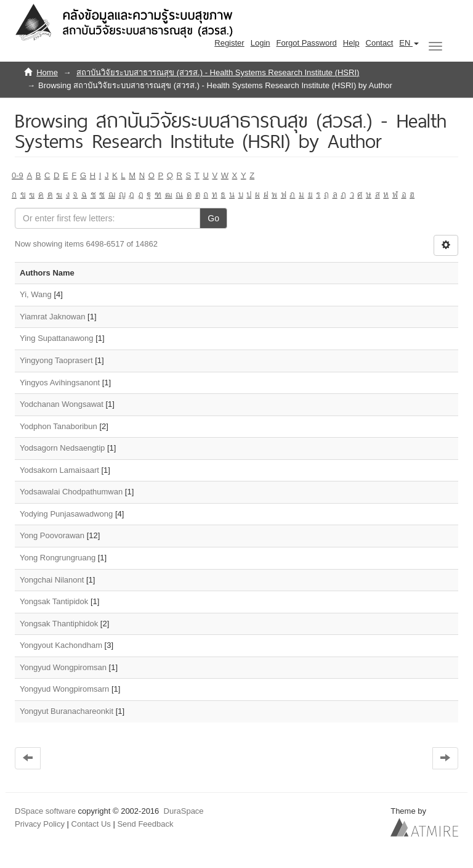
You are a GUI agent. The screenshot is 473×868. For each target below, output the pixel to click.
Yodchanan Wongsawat (62, 404)
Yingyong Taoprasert (56, 360)
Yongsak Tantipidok (54, 601)
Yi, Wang (36, 294)
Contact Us (91, 824)
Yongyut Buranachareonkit (67, 711)
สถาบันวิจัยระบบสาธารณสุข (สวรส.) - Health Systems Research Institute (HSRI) (218, 72)
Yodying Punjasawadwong (66, 514)
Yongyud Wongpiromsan (63, 667)
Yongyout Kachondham (61, 645)
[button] (409, 43)
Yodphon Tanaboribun (59, 426)
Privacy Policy (40, 824)
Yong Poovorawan (52, 535)
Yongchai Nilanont (52, 580)
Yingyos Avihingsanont (60, 383)
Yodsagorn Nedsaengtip (62, 448)
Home (47, 72)
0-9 (18, 175)
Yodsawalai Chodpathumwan (71, 492)
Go (213, 218)
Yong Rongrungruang (58, 558)
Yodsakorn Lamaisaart (59, 470)
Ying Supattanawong (57, 338)
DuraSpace (184, 811)
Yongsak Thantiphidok (59, 624)
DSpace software (45, 811)
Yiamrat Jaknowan (52, 317)
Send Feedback (145, 824)
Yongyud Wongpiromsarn (64, 689)
